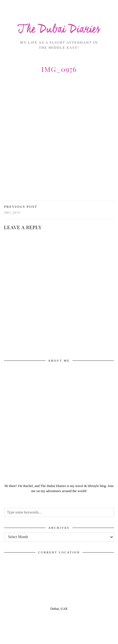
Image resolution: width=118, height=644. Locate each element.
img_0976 (21, 210)
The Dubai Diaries (59, 30)
